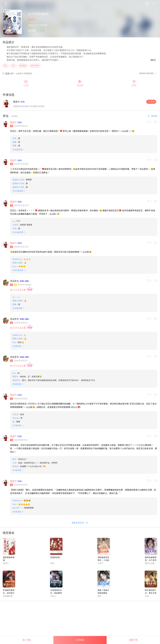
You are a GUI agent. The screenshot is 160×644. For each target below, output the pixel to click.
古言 (31, 25)
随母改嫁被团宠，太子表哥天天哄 (151, 560)
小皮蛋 (15, 225)
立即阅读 (80, 640)
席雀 (52, 564)
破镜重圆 (23, 66)
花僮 (147, 596)
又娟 (14, 139)
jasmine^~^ (17, 508)
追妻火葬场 (35, 66)
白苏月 (100, 564)
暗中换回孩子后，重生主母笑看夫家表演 (151, 593)
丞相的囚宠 (55, 558)
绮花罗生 (14, 281)
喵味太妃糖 (150, 564)
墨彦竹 (32, 20)
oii (13, 221)
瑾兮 (14, 459)
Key (14, 342)
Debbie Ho (17, 259)
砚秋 (100, 596)
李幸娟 (15, 467)
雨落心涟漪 (17, 263)
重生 (6, 66)
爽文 (13, 66)
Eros (14, 267)
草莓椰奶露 (8, 596)
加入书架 (27, 640)
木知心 (53, 596)
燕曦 (14, 142)
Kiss (14, 504)
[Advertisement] (80, 622)
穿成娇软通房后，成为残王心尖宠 (9, 593)
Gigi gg (16, 418)
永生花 (15, 415)
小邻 (14, 463)
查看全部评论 (80, 523)
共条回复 (17, 150)
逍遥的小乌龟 (18, 180)
